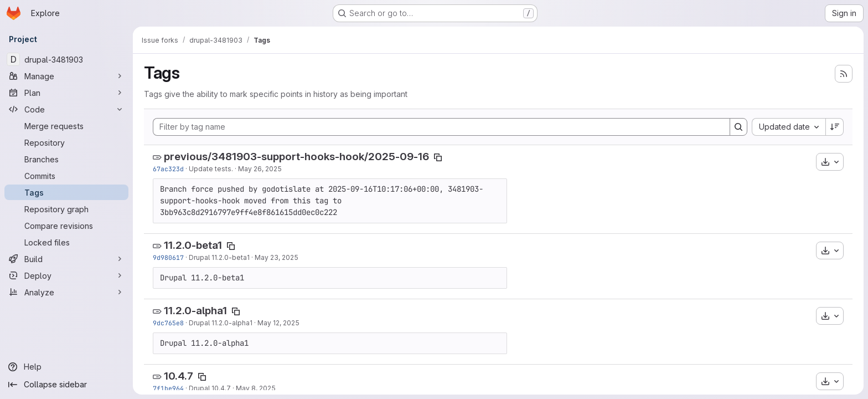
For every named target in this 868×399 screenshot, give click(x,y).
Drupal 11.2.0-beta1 (219, 257)
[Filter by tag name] (441, 127)
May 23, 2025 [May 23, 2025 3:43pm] (277, 257)
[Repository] (66, 142)
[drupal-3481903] (66, 59)
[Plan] (66, 93)
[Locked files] (66, 242)
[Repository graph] (66, 209)
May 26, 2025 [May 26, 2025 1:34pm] (260, 169)
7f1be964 (168, 388)
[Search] (738, 127)
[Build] (66, 259)
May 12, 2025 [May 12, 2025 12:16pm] (278, 323)
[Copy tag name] (438, 157)
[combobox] (789, 127)
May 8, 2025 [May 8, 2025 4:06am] (256, 388)
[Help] (66, 367)
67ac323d (168, 169)
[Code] (66, 109)
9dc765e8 (168, 323)
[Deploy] (66, 275)
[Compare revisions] (66, 226)
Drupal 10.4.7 (210, 388)
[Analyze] (66, 292)
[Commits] (66, 176)
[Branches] (66, 159)
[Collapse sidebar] (66, 385)
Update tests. (211, 169)
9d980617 (168, 257)
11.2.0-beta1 (193, 245)
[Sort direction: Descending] (835, 127)
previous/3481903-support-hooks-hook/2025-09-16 (296, 157)
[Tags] (66, 192)
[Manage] (66, 76)
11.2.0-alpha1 (195, 311)
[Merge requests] (66, 126)
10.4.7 (179, 376)
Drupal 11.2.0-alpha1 (221, 323)
